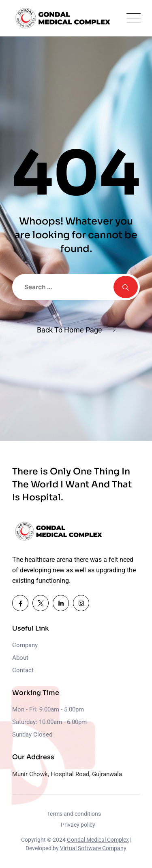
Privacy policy (78, 825)
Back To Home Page (70, 330)
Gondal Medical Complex (98, 840)
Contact (23, 670)
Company (25, 645)
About (20, 658)
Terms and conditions (74, 814)
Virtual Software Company (93, 848)
